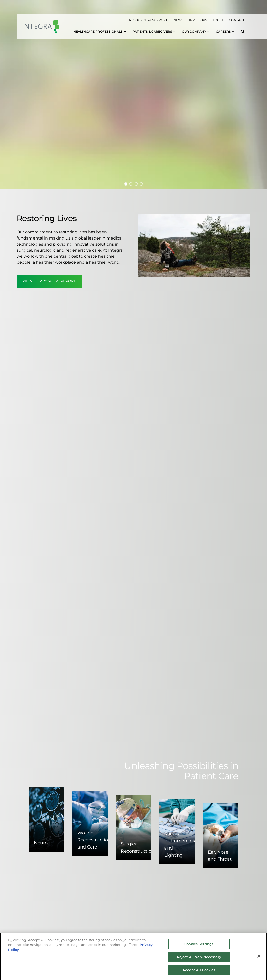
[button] (126, 184)
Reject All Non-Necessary (199, 959)
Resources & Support (148, 20)
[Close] (259, 958)
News (178, 20)
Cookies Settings (199, 946)
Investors (198, 20)
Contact (237, 20)
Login (218, 20)
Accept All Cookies (199, 972)
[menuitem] (100, 32)
